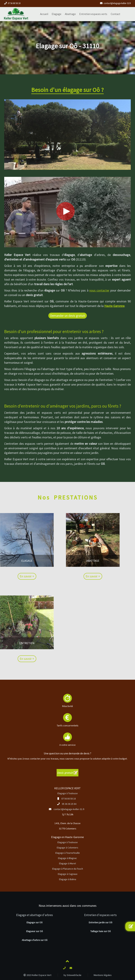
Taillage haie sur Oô (101, 931)
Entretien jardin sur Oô (101, 922)
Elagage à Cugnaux (68, 874)
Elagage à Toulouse (68, 793)
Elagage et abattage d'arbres (35, 915)
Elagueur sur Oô (35, 931)
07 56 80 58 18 (14, 3)
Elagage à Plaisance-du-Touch (68, 869)
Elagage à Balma (68, 879)
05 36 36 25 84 (69, 804)
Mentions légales (103, 975)
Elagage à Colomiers (67, 848)
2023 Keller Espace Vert (37, 975)
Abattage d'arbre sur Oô (35, 940)
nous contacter (99, 290)
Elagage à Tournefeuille (68, 853)
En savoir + (67, 576)
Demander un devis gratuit (68, 316)
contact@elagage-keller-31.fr (117, 3)
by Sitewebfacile (73, 975)
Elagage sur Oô (35, 922)
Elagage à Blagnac (67, 858)
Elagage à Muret (67, 863)
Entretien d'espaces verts (100, 915)
